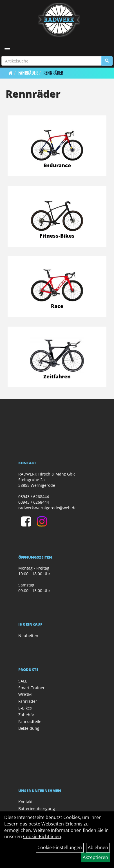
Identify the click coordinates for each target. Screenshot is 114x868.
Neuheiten (28, 636)
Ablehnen (98, 847)
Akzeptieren (95, 857)
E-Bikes (25, 708)
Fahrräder (28, 73)
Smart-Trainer (32, 688)
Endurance (57, 165)
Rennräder (53, 73)
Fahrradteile (30, 721)
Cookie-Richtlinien (42, 836)
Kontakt (25, 802)
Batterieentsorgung (37, 808)
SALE (23, 681)
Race (57, 306)
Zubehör (26, 715)
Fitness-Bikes (57, 236)
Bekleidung (29, 728)
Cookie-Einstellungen (60, 847)
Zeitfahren (57, 376)
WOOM (25, 694)
